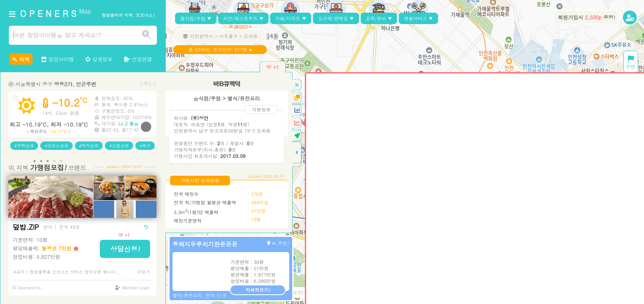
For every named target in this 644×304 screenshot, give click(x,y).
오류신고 (148, 83)
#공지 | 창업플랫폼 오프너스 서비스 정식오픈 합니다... (67, 272)
